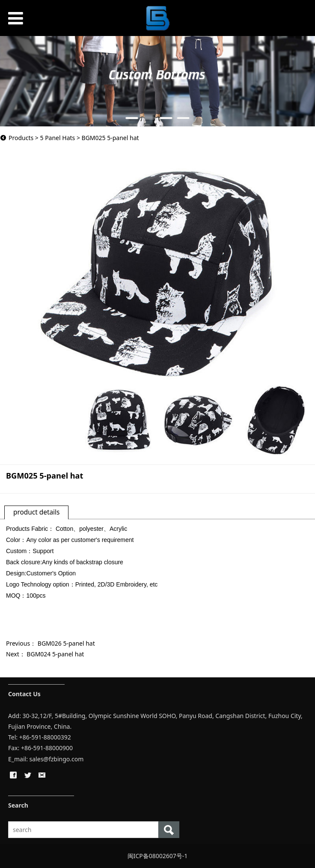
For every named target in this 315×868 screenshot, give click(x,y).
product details (36, 512)
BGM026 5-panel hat (66, 643)
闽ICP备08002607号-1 (158, 856)
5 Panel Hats (57, 138)
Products (21, 138)
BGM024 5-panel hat (55, 654)
